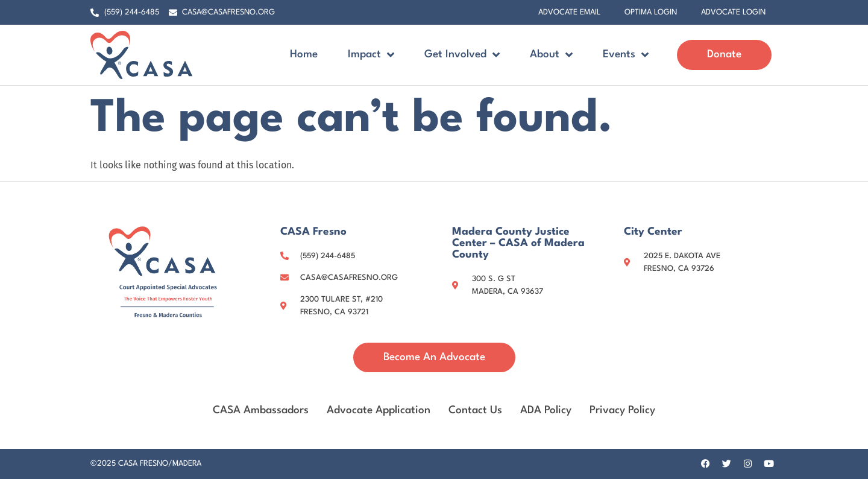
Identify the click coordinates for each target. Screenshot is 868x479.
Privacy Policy (622, 411)
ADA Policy (546, 411)
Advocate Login (733, 12)
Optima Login (651, 12)
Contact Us (475, 411)
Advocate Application (379, 411)
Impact (371, 55)
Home (304, 55)
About (551, 55)
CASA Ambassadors (261, 411)
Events (626, 55)
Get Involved (462, 55)
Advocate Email (569, 12)
